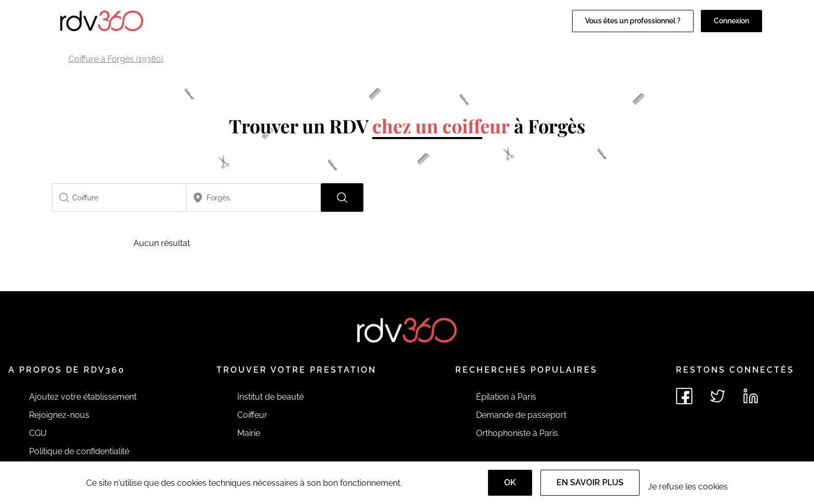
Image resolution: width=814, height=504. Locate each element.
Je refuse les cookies (688, 487)
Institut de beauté (270, 397)
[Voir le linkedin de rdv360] (751, 396)
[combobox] (119, 197)
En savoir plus (590, 482)
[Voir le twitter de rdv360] (717, 396)
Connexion (731, 21)
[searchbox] (119, 197)
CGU (38, 433)
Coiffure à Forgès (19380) (116, 59)
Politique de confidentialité (79, 451)
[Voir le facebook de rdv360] (684, 396)
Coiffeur (252, 415)
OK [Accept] (510, 482)
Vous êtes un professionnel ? (633, 21)
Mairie (249, 433)
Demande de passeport (521, 415)
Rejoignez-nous (59, 415)
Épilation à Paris (506, 397)
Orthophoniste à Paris (517, 433)
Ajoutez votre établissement (83, 397)
